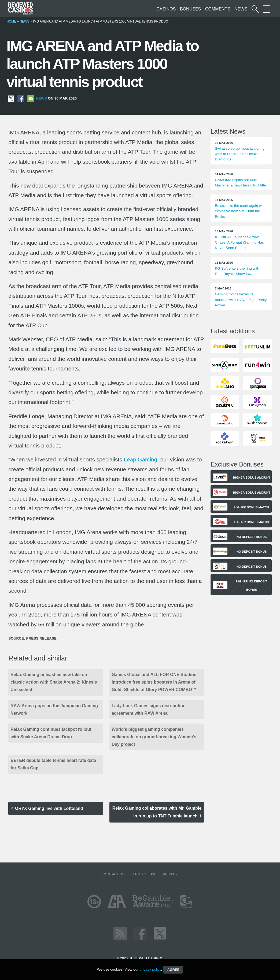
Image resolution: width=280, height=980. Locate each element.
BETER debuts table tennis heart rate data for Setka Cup (53, 764)
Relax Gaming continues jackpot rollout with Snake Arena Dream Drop (51, 733)
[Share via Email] (31, 98)
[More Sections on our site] (267, 9)
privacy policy (150, 969)
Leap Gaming (140, 459)
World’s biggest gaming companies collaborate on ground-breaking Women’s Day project (154, 737)
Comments (218, 9)
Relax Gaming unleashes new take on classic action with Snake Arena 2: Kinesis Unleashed (54, 682)
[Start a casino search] (255, 9)
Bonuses (190, 9)
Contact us (113, 874)
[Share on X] (11, 98)
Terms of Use (143, 874)
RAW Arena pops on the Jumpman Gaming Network (54, 709)
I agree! (173, 970)
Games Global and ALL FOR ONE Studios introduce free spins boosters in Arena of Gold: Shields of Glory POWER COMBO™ (154, 682)
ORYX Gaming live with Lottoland (49, 808)
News (241, 9)
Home (11, 21)
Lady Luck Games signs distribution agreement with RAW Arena (149, 709)
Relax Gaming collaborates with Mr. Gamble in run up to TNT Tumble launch (157, 812)
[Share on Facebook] (21, 98)
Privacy (170, 874)
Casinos (166, 9)
